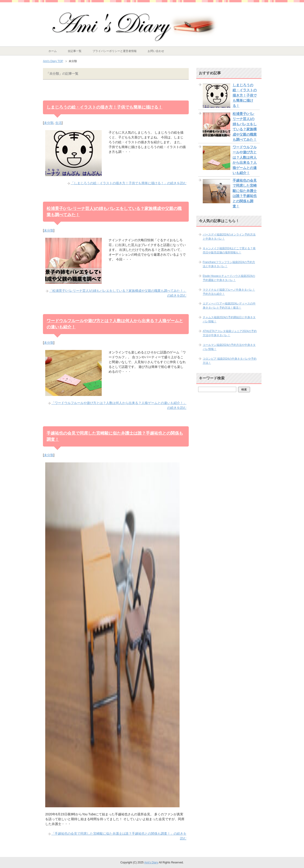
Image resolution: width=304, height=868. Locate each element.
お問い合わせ (156, 51)
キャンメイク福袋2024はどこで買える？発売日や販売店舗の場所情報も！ (229, 250)
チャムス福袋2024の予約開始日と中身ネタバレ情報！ (229, 319)
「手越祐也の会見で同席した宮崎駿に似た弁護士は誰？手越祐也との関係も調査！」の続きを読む (119, 836)
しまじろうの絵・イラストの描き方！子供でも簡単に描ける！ (104, 107)
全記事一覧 (75, 51)
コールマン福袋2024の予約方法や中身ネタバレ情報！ (229, 347)
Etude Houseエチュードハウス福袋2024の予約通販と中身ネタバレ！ (229, 278)
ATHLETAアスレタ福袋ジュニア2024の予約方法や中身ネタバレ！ (230, 333)
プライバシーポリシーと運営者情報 (115, 51)
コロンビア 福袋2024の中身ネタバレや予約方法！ (230, 361)
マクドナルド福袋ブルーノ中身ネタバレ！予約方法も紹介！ (229, 292)
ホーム (53, 51)
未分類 (49, 123)
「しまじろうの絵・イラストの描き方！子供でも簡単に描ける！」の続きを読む (129, 183)
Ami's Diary (151, 862)
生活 (59, 123)
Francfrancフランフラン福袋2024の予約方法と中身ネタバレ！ (229, 264)
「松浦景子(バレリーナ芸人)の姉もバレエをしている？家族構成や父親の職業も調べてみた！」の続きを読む (118, 293)
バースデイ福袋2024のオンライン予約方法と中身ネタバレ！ (229, 237)
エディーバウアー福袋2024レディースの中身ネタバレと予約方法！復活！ (229, 306)
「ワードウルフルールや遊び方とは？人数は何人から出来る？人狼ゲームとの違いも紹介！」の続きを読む (119, 405)
